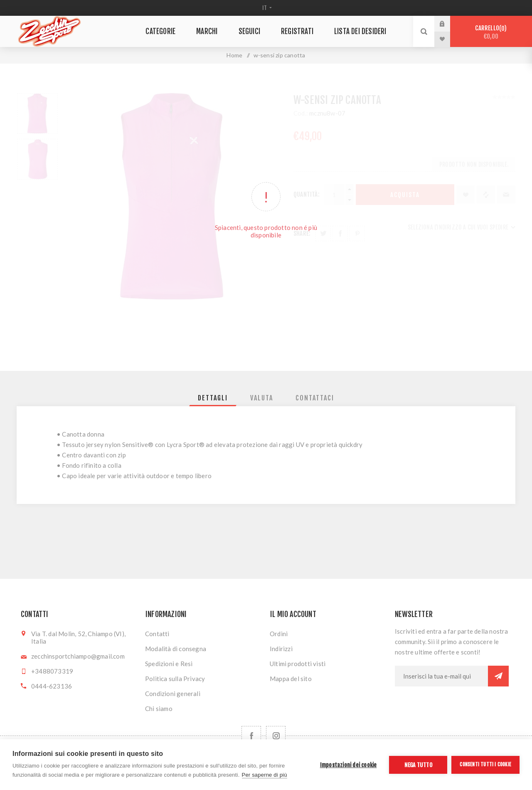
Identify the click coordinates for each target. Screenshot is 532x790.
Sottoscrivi (498, 676)
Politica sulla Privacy (175, 679)
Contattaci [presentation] (315, 398)
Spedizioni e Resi (169, 664)
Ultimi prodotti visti (298, 664)
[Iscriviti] (441, 676)
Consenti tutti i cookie (485, 764)
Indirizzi (281, 649)
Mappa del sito (291, 679)
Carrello (491, 32)
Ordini (279, 634)
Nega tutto (418, 765)
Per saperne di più (265, 775)
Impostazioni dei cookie (349, 765)
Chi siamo (159, 709)
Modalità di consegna (176, 649)
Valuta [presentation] (262, 398)
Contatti (157, 634)
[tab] (213, 398)
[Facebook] (251, 736)
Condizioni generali (173, 694)
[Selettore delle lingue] (266, 8)
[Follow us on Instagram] (276, 736)
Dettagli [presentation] (213, 398)
